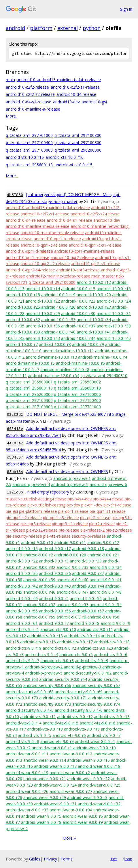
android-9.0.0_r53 (72, 605)
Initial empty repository (48, 492)
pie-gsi (12, 511)
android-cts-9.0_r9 (92, 661)
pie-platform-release (38, 511)
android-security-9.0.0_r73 (47, 704)
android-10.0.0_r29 (43, 313)
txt (114, 859)
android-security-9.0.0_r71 (63, 698)
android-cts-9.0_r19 (24, 648)
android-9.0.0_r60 (103, 617)
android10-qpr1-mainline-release (84, 251)
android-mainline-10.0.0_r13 (51, 357)
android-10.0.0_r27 (94, 307)
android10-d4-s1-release (29, 102)
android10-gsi (94, 102)
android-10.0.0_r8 (55, 344)
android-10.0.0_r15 (78, 289)
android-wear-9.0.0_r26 (27, 791)
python (92, 28)
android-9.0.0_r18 (88, 548)
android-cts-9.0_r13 (45, 636)
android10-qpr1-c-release (44, 245)
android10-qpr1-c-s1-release (95, 245)
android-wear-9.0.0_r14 (45, 760)
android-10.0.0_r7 (22, 344)
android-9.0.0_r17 (55, 548)
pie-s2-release (119, 530)
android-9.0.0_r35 (22, 573)
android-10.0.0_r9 (88, 344)
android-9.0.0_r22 (22, 561)
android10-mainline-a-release (33, 109)
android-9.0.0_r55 (22, 611)
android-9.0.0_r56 (55, 611)
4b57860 (15, 195)
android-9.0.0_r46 (39, 592)
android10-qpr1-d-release (29, 251)
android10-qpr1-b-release (57, 239)
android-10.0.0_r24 (114, 301)
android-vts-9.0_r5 (35, 735)
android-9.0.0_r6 (71, 617)
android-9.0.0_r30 (86, 561)
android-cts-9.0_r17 (75, 642)
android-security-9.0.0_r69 (79, 692)
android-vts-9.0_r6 (69, 735)
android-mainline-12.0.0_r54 (54, 376)
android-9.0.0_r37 (88, 573)
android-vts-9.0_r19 (82, 729)
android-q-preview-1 (72, 478)
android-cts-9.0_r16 (38, 642)
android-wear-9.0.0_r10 (94, 748)
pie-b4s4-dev (80, 499)
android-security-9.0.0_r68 (30, 692)
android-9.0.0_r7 (54, 623)
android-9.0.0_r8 (85, 623)
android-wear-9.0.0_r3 (87, 797)
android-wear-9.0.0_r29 (45, 797)
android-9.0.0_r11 (70, 542)
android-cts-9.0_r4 (41, 654)
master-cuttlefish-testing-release (36, 499)
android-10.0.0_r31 (114, 313)
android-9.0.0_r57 (88, 611)
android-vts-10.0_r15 (73, 165)
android (15, 28)
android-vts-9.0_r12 (75, 717)
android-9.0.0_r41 (106, 580)
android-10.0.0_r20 (94, 295)
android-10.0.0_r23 (78, 301)
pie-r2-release (102, 524)
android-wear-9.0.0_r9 (83, 822)
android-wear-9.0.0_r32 (99, 804)
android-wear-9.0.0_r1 (52, 748)
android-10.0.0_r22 (43, 301)
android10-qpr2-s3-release (96, 263)
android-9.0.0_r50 (86, 598)
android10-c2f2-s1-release (75, 87)
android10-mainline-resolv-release (52, 233)
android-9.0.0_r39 (39, 580)
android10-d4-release (76, 94)
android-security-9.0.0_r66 (47, 685)
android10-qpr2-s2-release (45, 263)
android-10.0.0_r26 (58, 307)
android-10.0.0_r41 (94, 332)
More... (12, 116)
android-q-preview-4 (31, 484)
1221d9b (15, 492)
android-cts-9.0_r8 (57, 661)
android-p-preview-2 (44, 667)
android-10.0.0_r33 (58, 320)
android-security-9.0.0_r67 (96, 685)
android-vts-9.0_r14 (24, 723)
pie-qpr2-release (95, 518)
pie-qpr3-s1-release (70, 524)
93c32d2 (15, 415)
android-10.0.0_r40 (58, 332)
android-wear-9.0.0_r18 (99, 766)
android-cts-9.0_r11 (95, 629)
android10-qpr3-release (78, 270)
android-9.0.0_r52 (39, 605)
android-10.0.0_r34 (94, 320)
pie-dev (73, 505)
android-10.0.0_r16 (114, 289)
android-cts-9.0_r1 (22, 629)
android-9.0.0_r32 (39, 567)
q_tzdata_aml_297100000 (29, 150)
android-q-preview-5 (70, 484)
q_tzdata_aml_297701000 (29, 135)
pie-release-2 (92, 530)
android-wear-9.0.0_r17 (55, 766)
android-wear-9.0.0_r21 (45, 779)
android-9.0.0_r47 (72, 592)
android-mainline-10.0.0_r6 (80, 363)
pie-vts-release (57, 536)
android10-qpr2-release (72, 257)
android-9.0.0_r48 (106, 592)
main (10, 80)
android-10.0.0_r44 (78, 338)
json (128, 859)
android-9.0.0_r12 (103, 542)
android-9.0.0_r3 (54, 561)
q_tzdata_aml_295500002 (77, 382)
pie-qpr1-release (73, 511)
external (68, 28)
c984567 (15, 457)
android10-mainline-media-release (38, 226)
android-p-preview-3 (82, 667)
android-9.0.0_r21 (103, 555)
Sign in (126, 9)
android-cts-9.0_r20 (95, 648)
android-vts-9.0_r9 (57, 741)
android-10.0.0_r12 (94, 282)
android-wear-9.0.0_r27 (71, 791)
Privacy (50, 859)
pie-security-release (24, 536)
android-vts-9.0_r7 (104, 735)
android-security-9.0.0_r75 (30, 710)
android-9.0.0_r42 (22, 586)
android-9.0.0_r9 (115, 623)
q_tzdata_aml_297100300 (78, 143)
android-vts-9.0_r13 (112, 717)
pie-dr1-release (117, 505)
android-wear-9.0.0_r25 (99, 785)
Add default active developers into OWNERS (67, 471)
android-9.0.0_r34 (106, 567)
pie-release (69, 530)
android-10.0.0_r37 (78, 326)
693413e (15, 429)
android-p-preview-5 (44, 673)
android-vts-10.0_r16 (25, 157)
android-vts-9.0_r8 (22, 741)
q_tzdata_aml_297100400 (29, 143)
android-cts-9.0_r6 (111, 654)
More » (69, 838)
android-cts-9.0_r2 (59, 648)
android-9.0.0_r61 (22, 623)
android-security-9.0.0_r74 (96, 704)
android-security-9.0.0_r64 (63, 679)
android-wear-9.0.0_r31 (55, 804)
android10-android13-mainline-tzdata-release (59, 80)
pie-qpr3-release (36, 524)
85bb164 (15, 472)
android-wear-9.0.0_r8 (41, 822)
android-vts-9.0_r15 (61, 723)
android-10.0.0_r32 (23, 320)
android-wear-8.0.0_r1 (95, 741)
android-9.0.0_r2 (38, 555)
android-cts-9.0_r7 (22, 661)
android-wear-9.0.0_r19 (27, 773)
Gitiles (35, 859)
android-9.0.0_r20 (70, 555)
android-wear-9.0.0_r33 (27, 810)
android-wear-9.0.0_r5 (41, 816)
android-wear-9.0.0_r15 (88, 760)
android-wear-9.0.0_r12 (71, 754)
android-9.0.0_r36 (55, 573)
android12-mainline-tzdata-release (58, 276)
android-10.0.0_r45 (114, 338)
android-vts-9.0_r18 (45, 729)
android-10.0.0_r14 (43, 289)
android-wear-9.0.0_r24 (55, 785)
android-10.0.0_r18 (23, 295)
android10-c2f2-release (27, 87)
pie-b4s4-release (108, 499)
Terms (67, 859)
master (108, 276)
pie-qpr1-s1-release (108, 511)
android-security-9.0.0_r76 (79, 710)
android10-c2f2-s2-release (30, 94)
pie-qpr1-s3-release (61, 518)
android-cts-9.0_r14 (82, 636)
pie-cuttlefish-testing (46, 505)
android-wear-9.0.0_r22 (88, 779)
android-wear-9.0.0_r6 (83, 816)
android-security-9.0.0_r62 (88, 673)
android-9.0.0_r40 (72, 580)
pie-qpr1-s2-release (24, 518)
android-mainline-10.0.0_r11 (68, 351)
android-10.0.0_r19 (58, 295)
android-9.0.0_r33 (72, 567)
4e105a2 (15, 443)
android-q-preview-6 (108, 484)
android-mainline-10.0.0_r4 (103, 357)
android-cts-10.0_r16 (65, 157)
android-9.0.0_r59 (39, 617)
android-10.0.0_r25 (23, 307)
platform (41, 28)
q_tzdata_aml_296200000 (78, 150)
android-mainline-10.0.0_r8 (65, 369)
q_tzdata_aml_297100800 (78, 135)
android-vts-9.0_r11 (38, 717)
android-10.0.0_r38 (114, 326)
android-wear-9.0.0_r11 (27, 754)
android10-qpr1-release (28, 257)
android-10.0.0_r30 (78, 313)
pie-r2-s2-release (42, 530)
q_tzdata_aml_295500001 (29, 382)
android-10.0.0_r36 (43, 326)
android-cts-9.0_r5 (76, 654)
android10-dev (66, 102)
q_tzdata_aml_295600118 (29, 165)
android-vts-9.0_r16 (97, 723)
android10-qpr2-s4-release (30, 270)
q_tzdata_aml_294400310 (104, 376)
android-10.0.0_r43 (43, 338)
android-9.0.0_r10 (37, 542)
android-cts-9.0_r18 (112, 642)
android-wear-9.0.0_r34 (71, 810)
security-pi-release (89, 536)
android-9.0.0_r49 (22, 598)
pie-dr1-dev (92, 505)
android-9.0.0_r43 (55, 586)
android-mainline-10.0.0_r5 (30, 363)
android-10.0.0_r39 (23, 332)
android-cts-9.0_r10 (58, 629)
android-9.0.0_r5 (54, 598)
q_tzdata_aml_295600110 (29, 388)
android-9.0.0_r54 (106, 605)
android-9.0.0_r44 (88, 586)
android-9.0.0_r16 (22, 548)
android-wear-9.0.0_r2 (70, 773)
